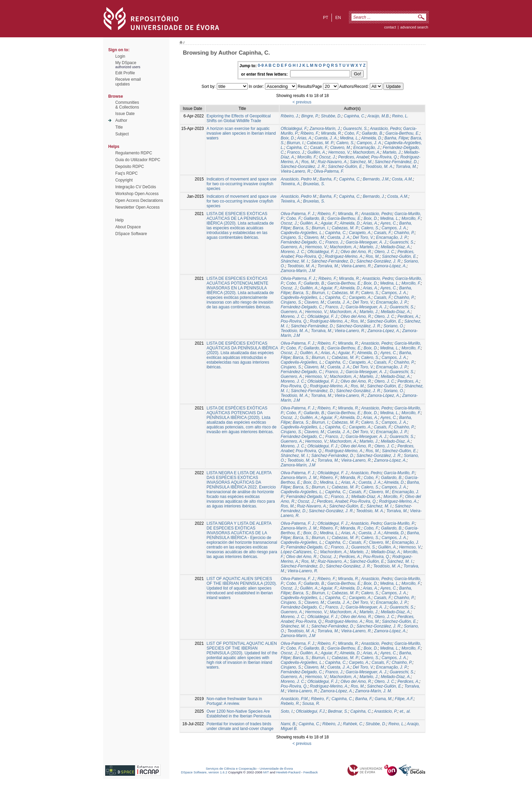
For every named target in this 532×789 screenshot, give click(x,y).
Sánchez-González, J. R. (303, 167)
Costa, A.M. (402, 179)
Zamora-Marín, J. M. (299, 478)
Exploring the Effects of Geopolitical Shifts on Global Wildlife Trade (239, 118)
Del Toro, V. (363, 237)
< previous (302, 102)
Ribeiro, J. (290, 116)
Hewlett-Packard (288, 772)
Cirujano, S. (291, 237)
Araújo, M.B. (379, 116)
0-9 (261, 65)
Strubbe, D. (331, 116)
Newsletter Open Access (138, 207)
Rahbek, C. (353, 724)
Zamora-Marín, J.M (298, 271)
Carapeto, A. (360, 233)
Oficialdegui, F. (294, 129)
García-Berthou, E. (402, 133)
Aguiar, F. (329, 223)
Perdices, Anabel (354, 157)
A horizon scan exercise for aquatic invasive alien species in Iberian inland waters (241, 133)
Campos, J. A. (369, 143)
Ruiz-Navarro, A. (332, 162)
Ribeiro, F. (310, 133)
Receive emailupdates (128, 82)
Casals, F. (319, 148)
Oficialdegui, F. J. (323, 252)
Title (119, 127)
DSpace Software (131, 234)
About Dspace (128, 227)
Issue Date (125, 114)
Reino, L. (400, 116)
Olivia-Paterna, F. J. (298, 278)
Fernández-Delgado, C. (302, 242)
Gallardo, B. (372, 133)
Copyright (124, 180)
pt (326, 18)
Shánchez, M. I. (295, 261)
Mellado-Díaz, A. (396, 247)
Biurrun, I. (296, 143)
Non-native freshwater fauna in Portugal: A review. (234, 701)
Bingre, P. (310, 116)
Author (121, 120)
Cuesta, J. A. (326, 138)
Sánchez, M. (361, 162)
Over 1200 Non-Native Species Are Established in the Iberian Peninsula (239, 714)
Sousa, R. (311, 704)
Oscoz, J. (327, 157)
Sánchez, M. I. (379, 506)
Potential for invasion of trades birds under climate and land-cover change (240, 726)
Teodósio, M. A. (379, 167)
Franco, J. (296, 152)
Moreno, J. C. (293, 252)
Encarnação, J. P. (392, 237)
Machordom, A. (367, 152)
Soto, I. (287, 711)
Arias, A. (305, 138)
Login (120, 56)
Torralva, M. (406, 167)
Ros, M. (308, 162)
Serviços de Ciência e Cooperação (231, 768)
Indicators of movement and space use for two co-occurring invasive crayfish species (242, 184)
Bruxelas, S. (314, 184)
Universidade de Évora (276, 768)
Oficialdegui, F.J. (311, 711)
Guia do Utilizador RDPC (138, 160)
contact (390, 27)
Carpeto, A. (359, 662)
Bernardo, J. (374, 196)
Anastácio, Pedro (385, 129)
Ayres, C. (389, 223)
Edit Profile (125, 73)
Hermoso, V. (340, 152)
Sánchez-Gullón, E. (346, 167)
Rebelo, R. (290, 704)
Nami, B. (288, 724)
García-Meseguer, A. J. (367, 242)
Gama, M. (384, 699)
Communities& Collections (127, 105)
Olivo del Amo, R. (356, 252)
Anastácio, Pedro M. (299, 179)
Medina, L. (349, 138)
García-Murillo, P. (399, 473)
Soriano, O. (394, 326)
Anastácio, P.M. (295, 699)
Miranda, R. (331, 133)
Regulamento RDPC (134, 153)
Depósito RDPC (130, 167)
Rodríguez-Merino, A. (344, 256)
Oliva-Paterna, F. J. (298, 214)
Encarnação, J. (367, 148)
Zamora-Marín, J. (325, 129)
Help (120, 220)
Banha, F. (328, 179)
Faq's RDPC (127, 173)
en (338, 18)
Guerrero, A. (292, 247)
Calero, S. (345, 143)
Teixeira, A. (291, 184)
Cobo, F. (352, 133)
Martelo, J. (392, 152)
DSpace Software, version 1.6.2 (204, 772)
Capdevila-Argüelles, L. (302, 233)
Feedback (311, 772)
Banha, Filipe (396, 138)
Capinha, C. (354, 116)
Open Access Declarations (139, 200)
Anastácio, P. (386, 711)
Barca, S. (301, 228)
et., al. (405, 711)
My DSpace (126, 63)
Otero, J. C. (385, 252)
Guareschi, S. (355, 129)
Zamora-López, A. (391, 266)
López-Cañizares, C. (299, 552)
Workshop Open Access (137, 194)
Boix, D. (288, 138)
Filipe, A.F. (404, 699)
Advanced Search (414, 27)
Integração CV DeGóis (136, 187)
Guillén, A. (317, 152)
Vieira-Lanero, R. (296, 171)
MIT (266, 772)
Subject (122, 134)
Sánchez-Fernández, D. (396, 162)
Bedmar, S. (338, 711)
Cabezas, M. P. (320, 143)
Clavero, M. (340, 148)
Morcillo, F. (307, 157)
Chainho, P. (404, 233)
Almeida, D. (372, 138)
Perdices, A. (408, 316)
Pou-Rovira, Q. (385, 157)
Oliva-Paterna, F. (329, 171)
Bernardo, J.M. (376, 179)
